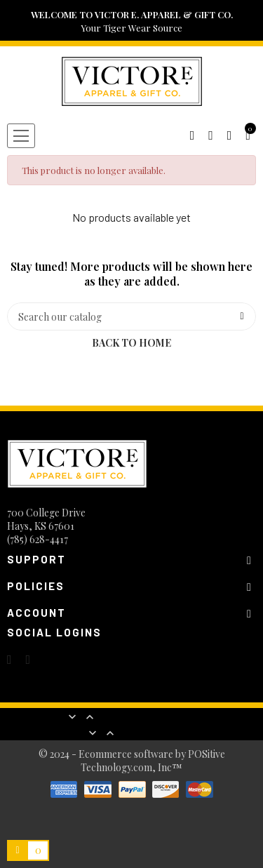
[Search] (131, 316)
